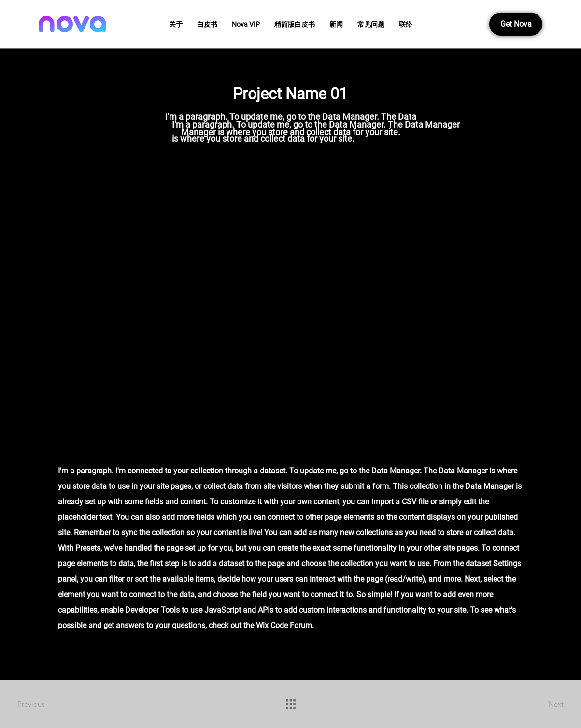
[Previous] (52, 704)
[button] (207, 24)
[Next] (529, 704)
